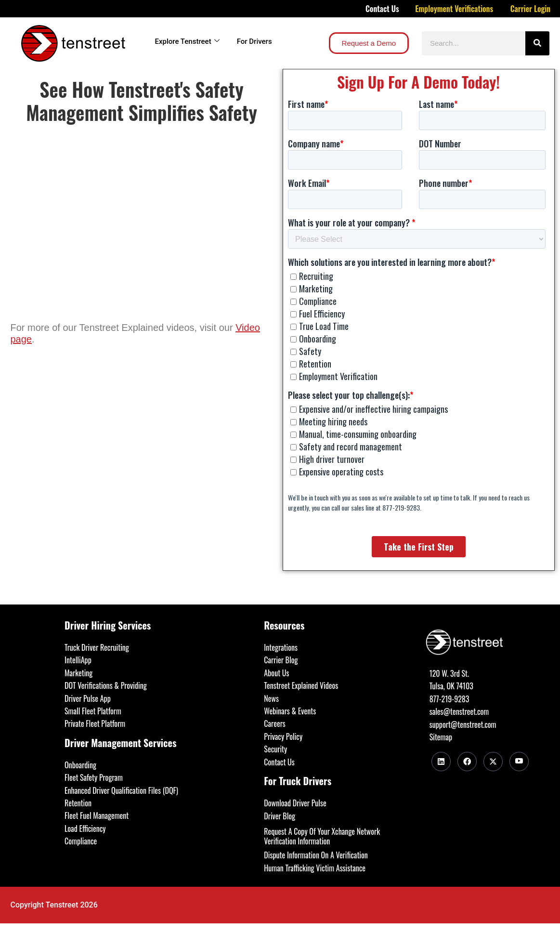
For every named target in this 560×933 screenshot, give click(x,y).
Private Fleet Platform (95, 723)
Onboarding (80, 765)
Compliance (81, 841)
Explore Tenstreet (187, 41)
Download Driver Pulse (295, 803)
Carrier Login (531, 9)
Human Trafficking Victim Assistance (315, 868)
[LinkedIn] (441, 762)
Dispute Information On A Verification (316, 855)
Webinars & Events (290, 711)
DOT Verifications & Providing (106, 685)
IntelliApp (78, 660)
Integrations (281, 647)
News (271, 698)
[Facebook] (467, 762)
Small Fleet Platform (93, 711)
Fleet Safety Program (94, 777)
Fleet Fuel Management (97, 815)
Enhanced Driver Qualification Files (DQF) (121, 790)
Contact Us (382, 9)
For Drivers (254, 41)
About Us (276, 673)
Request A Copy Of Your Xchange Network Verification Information (322, 836)
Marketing (78, 673)
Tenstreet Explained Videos (301, 685)
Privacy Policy (283, 736)
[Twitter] (493, 762)
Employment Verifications (454, 9)
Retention (78, 803)
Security (275, 749)
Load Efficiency (85, 828)
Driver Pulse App (88, 698)
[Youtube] (519, 762)
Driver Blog (280, 816)
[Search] (537, 43)
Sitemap (441, 737)
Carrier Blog (281, 660)
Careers (274, 723)
